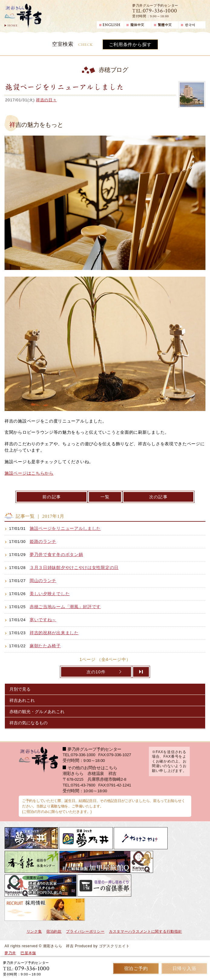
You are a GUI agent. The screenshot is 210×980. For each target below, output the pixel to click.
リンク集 (34, 931)
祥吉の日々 (46, 100)
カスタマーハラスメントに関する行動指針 (145, 931)
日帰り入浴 (184, 968)
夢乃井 (10, 953)
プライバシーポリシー (85, 931)
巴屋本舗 (28, 953)
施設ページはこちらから (29, 473)
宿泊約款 (54, 931)
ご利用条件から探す (130, 44)
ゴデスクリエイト (114, 946)
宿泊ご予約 (136, 968)
